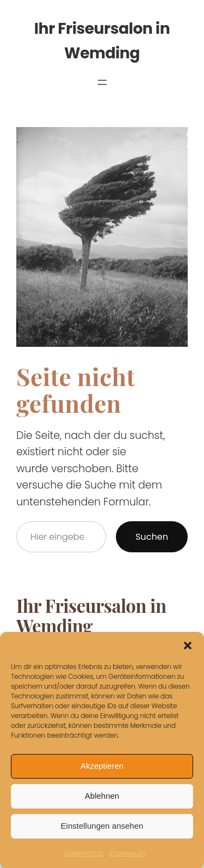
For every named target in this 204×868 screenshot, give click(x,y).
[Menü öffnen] (102, 82)
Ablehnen (102, 796)
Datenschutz (84, 853)
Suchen (152, 537)
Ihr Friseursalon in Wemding (91, 616)
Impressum (127, 853)
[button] (188, 646)
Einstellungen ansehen (102, 826)
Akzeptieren (102, 766)
